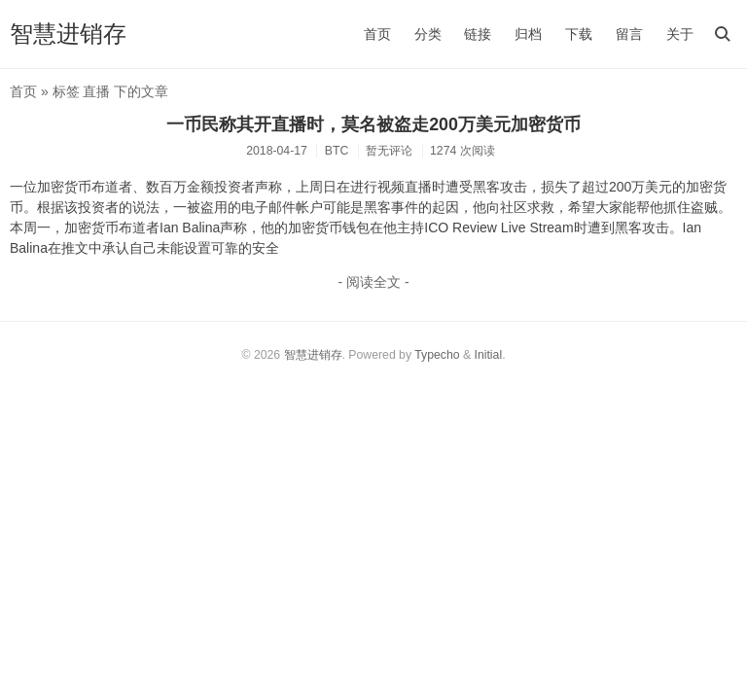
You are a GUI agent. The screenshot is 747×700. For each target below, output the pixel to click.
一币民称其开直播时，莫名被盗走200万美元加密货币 (373, 124)
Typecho (437, 355)
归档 (528, 34)
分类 (428, 34)
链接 (478, 34)
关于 (680, 34)
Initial (489, 355)
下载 (579, 34)
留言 (629, 34)
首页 (377, 34)
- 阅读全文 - (373, 282)
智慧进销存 (68, 34)
